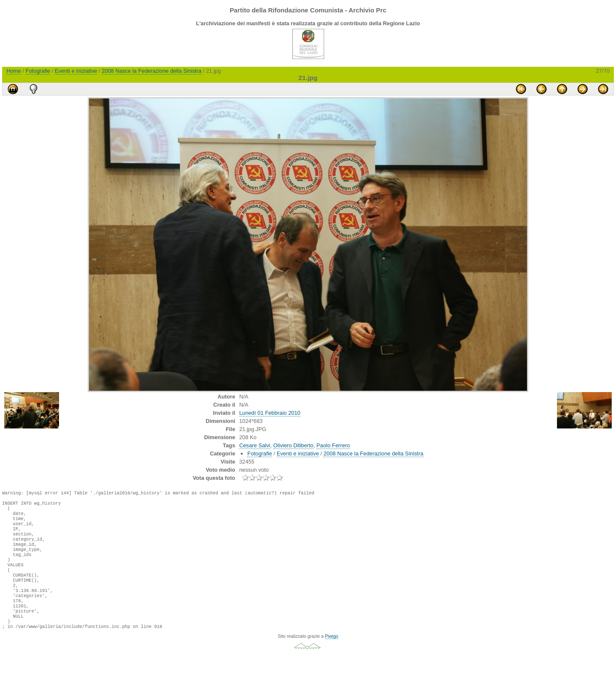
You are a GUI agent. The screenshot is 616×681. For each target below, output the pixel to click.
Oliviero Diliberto (293, 445)
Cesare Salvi (255, 445)
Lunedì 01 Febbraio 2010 (270, 413)
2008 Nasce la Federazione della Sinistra (152, 71)
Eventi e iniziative (76, 71)
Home (14, 71)
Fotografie (38, 71)
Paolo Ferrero (333, 445)
